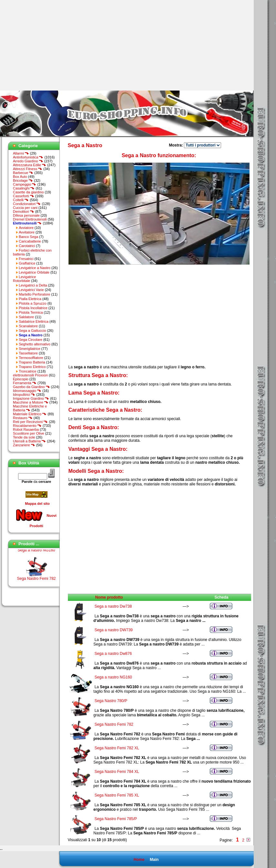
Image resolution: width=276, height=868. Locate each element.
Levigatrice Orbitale (34, 272)
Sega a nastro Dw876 (113, 654)
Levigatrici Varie (31, 290)
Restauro (23, 418)
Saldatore (26, 317)
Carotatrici (27, 246)
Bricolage (23, 180)
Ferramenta (25, 383)
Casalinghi (24, 188)
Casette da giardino (28, 192)
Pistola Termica (31, 312)
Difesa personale (26, 215)
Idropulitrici (24, 395)
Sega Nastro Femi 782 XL (117, 748)
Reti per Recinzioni (30, 422)
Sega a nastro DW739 (113, 630)
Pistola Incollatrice (33, 308)
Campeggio (25, 184)
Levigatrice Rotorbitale (24, 279)
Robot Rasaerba (26, 429)
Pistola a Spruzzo (33, 303)
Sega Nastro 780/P (111, 701)
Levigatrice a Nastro (35, 268)
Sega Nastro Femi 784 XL (117, 772)
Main (154, 860)
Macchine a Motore (31, 402)
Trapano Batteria (32, 362)
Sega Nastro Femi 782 (114, 724)
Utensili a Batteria (29, 441)
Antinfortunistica (28, 157)
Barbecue (23, 173)
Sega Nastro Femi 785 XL (117, 795)
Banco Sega (28, 237)
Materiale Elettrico (30, 414)
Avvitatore (27, 232)
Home (139, 860)
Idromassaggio (27, 391)
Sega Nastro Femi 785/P (116, 819)
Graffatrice (27, 263)
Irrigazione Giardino (31, 398)
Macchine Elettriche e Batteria (30, 408)
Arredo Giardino (28, 161)
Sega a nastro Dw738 (113, 606)
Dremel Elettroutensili (30, 219)
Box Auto (20, 177)
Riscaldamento (27, 426)
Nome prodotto (109, 597)
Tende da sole (24, 437)
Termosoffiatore (31, 358)
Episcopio (21, 379)
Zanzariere (24, 445)
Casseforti (24, 196)
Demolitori (24, 212)
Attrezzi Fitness (28, 169)
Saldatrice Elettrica (34, 321)
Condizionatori (27, 204)
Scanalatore (28, 326)
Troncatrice (28, 371)
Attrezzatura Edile (30, 165)
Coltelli (21, 200)
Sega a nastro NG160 (36, 555)
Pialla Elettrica (30, 299)
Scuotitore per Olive (29, 433)
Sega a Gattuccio (32, 331)
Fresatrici (26, 259)
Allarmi (21, 153)
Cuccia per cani (25, 208)
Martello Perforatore (34, 294)
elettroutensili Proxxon (30, 375)
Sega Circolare (31, 340)
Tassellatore (28, 353)
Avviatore (26, 228)
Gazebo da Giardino (32, 387)
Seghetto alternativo (35, 344)
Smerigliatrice (30, 349)
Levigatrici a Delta (33, 285)
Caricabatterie (30, 241)
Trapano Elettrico (32, 367)
